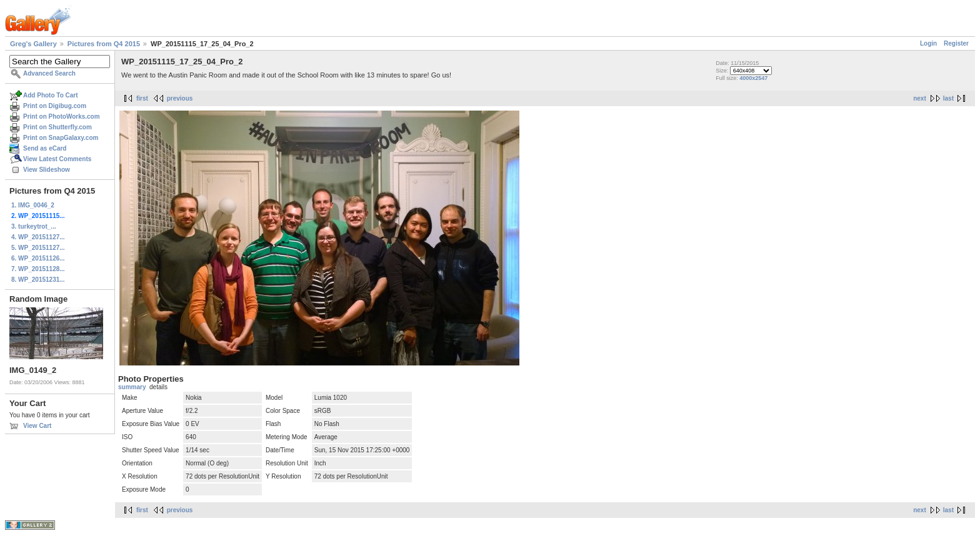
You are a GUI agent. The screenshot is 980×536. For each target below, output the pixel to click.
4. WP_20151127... (38, 237)
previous (180, 98)
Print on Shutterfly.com (57, 127)
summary (132, 387)
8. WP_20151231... (38, 280)
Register (956, 43)
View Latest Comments (57, 159)
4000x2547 (753, 78)
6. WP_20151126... (38, 258)
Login (928, 43)
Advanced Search (49, 73)
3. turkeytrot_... (34, 226)
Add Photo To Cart (51, 95)
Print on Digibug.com (55, 106)
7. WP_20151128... (38, 269)
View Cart (37, 426)
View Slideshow (47, 170)
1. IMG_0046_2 (33, 205)
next (920, 98)
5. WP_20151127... (38, 248)
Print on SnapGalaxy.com (61, 138)
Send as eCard (45, 148)
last (948, 98)
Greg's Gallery (33, 44)
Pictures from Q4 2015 (104, 44)
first (142, 98)
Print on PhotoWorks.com (62, 117)
